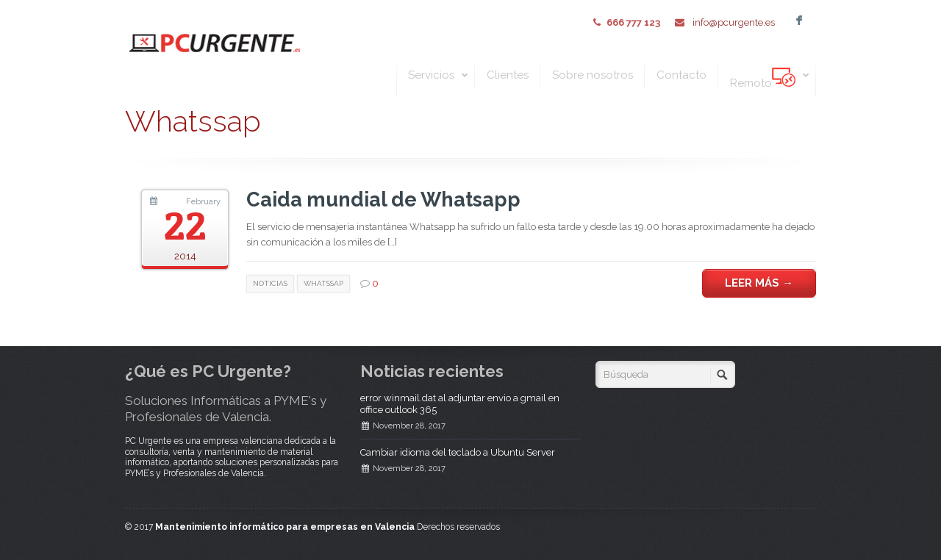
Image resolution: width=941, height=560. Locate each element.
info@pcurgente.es (733, 22)
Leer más (759, 283)
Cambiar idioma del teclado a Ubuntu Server (458, 452)
